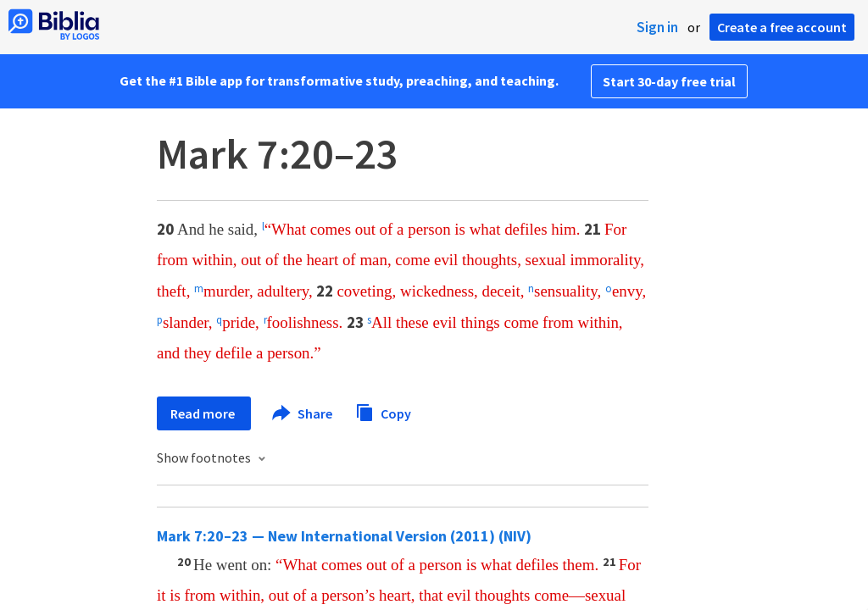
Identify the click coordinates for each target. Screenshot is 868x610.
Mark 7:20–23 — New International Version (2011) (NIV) (344, 536)
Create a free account (782, 27)
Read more (204, 413)
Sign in (657, 27)
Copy (383, 411)
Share (303, 413)
